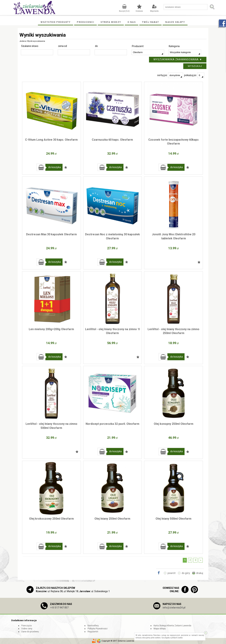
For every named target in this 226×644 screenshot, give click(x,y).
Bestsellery (93, 626)
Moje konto (154, 11)
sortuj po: (170, 75)
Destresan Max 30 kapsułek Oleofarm (51, 234)
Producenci (85, 22)
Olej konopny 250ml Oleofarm (174, 424)
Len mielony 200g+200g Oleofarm (51, 329)
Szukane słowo (30, 46)
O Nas (132, 22)
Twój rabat (150, 22)
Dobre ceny (27, 629)
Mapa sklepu (160, 629)
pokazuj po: (194, 75)
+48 (59, 608)
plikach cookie (177, 638)
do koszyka (54, 167)
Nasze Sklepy (175, 22)
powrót (172, 573)
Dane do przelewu (30, 632)
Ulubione (139, 11)
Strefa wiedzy (111, 22)
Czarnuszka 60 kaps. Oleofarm (112, 140)
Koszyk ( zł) (124, 11)
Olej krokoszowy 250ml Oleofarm (51, 519)
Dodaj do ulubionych (66, 167)
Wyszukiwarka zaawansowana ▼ (178, 59)
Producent (138, 46)
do (96, 46)
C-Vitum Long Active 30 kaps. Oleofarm (51, 140)
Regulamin (93, 632)
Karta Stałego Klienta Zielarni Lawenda (172, 626)
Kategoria (174, 46)
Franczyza (26, 626)
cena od (63, 46)
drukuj (200, 573)
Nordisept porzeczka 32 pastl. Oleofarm (112, 424)
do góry (186, 573)
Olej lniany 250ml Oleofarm (112, 519)
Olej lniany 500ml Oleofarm (173, 519)
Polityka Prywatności (98, 629)
